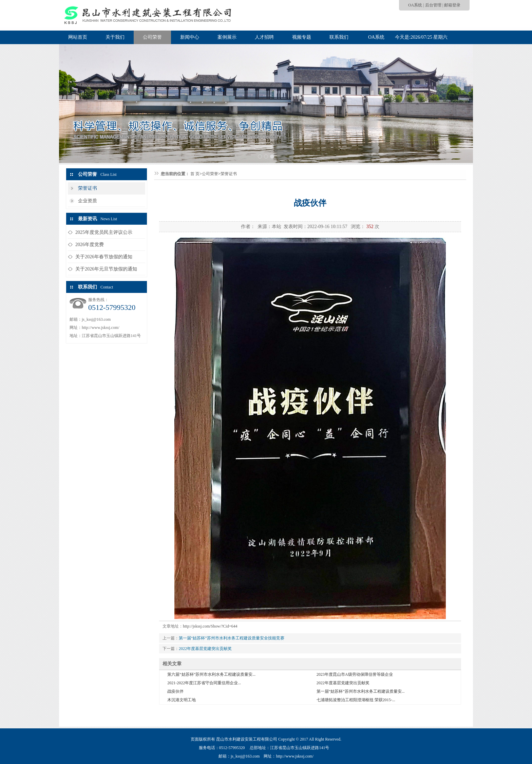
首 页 (195, 174)
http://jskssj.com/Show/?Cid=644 (210, 626)
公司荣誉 (152, 37)
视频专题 (302, 37)
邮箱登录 (452, 5)
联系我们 (339, 37)
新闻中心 (190, 37)
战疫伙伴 (175, 691)
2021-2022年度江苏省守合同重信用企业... (204, 683)
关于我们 (115, 37)
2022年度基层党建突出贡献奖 (205, 649)
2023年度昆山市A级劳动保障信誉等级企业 (355, 674)
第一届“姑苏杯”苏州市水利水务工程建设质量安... (361, 691)
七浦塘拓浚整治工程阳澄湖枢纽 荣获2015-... (356, 700)
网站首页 (78, 37)
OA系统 (415, 5)
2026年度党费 (90, 245)
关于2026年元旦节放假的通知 (106, 269)
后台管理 (433, 5)
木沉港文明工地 (182, 700)
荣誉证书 (88, 188)
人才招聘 (264, 37)
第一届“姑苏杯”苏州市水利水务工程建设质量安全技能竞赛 (232, 638)
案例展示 (227, 37)
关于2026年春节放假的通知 (104, 257)
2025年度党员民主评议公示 (104, 232)
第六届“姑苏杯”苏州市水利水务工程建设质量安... (211, 674)
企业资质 (88, 201)
